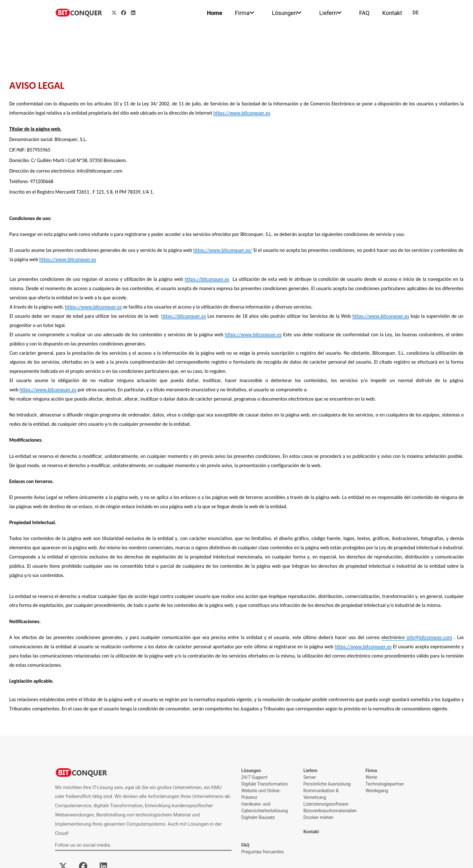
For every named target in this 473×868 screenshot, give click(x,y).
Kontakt (392, 13)
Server (310, 777)
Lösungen (285, 13)
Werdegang (377, 791)
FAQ (364, 13)
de (416, 13)
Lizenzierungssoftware (326, 804)
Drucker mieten (319, 817)
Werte (372, 777)
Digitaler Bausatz (258, 817)
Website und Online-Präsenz (261, 794)
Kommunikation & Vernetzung (321, 794)
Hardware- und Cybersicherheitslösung (265, 807)
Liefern (328, 13)
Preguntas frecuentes (263, 852)
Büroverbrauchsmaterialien (330, 811)
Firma (242, 13)
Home (214, 13)
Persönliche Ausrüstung (327, 784)
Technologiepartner (385, 784)
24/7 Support (254, 777)
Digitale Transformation (265, 784)
